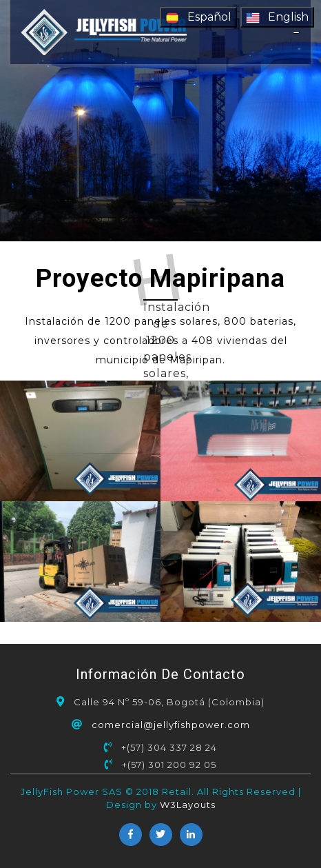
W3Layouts (188, 805)
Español (198, 18)
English (277, 18)
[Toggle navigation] (296, 32)
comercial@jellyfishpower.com (171, 725)
